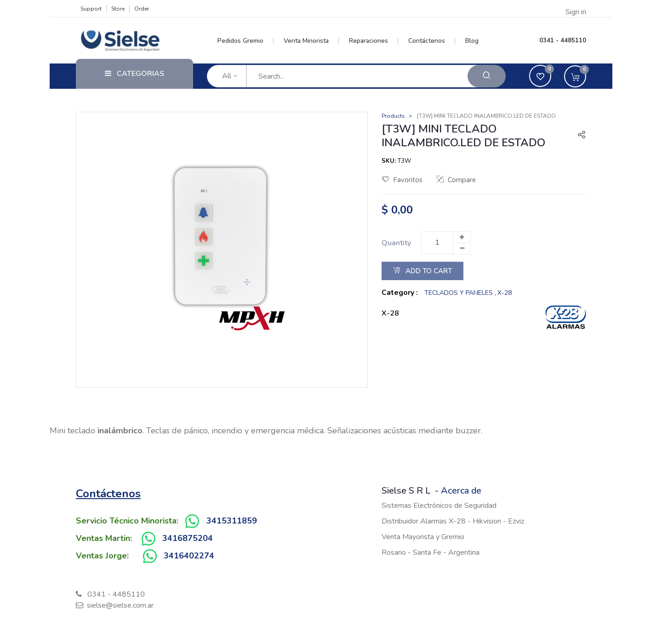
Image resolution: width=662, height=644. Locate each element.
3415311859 (232, 521)
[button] (578, 136)
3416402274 (189, 556)
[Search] (487, 76)
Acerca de (461, 491)
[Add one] (462, 237)
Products (393, 116)
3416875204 (188, 538)
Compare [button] (456, 180)
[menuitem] (246, 41)
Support (91, 9)
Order (142, 9)
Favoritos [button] (402, 180)
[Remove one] (462, 248)
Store (118, 9)
